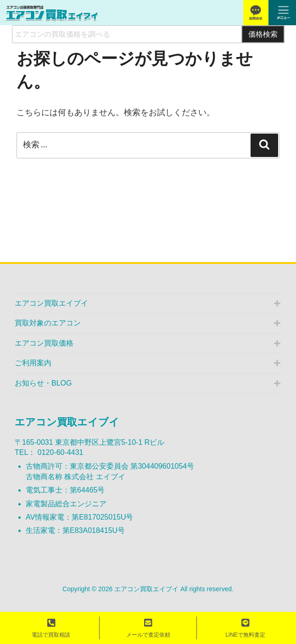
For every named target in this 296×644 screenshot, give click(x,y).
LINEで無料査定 (245, 628)
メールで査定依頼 (148, 628)
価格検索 (263, 34)
